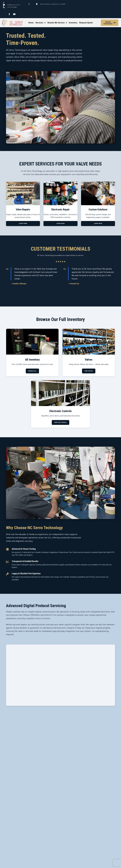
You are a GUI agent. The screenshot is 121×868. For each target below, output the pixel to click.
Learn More (23, 226)
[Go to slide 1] (57, 299)
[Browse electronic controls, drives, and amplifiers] (60, 407)
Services (41, 23)
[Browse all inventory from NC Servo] (32, 355)
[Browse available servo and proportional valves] (89, 355)
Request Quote (86, 23)
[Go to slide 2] (60, 299)
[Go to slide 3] (64, 299)
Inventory (73, 23)
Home (31, 23)
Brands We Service (57, 23)
